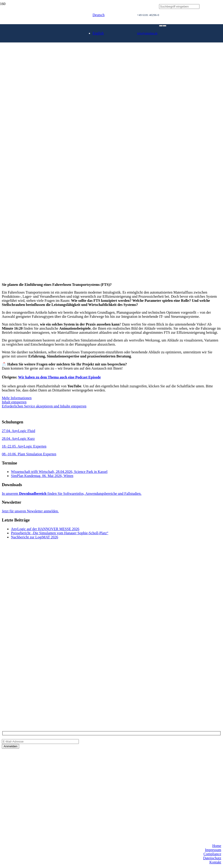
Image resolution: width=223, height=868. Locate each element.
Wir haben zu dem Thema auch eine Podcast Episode (59, 377)
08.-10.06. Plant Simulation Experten (29, 454)
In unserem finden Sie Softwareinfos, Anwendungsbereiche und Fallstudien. (72, 494)
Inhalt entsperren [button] (14, 402)
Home (217, 846)
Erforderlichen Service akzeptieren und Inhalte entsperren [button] (44, 406)
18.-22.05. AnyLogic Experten (24, 446)
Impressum (213, 850)
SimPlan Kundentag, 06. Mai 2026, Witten (42, 476)
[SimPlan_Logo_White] (36, 44)
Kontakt (215, 862)
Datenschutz (212, 858)
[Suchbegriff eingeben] (179, 7)
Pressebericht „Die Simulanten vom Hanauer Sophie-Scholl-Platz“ (60, 533)
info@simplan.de (14, 701)
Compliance (212, 854)
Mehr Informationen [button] (17, 398)
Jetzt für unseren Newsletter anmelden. (30, 511)
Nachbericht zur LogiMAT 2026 (35, 537)
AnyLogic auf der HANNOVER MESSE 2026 (45, 529)
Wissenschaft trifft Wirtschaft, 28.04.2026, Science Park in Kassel (59, 472)
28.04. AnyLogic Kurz (18, 439)
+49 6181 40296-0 (15, 694)
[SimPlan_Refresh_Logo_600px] (69, 69)
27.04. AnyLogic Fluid (19, 431)
